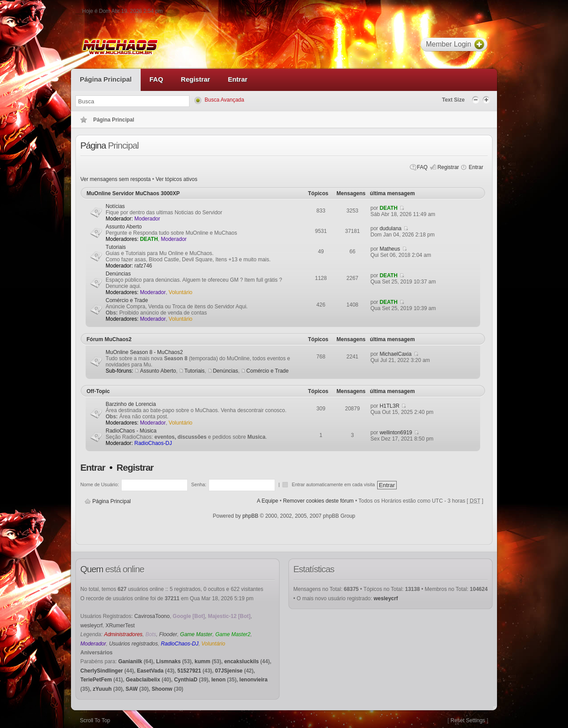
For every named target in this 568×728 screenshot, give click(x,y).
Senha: (199, 484)
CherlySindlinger (102, 671)
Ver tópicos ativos (177, 179)
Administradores (123, 634)
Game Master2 (233, 634)
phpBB (250, 516)
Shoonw (162, 689)
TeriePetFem (96, 680)
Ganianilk (130, 661)
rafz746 (143, 266)
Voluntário (180, 292)
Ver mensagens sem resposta (116, 179)
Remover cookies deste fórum (318, 501)
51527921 (189, 671)
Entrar (476, 167)
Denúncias (118, 274)
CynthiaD (186, 680)
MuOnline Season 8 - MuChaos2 (144, 352)
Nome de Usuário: (100, 484)
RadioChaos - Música (131, 431)
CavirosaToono (152, 616)
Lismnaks (168, 661)
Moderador (147, 219)
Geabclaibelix (143, 680)
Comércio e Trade (127, 300)
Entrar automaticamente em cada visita (334, 484)
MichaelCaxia (395, 354)
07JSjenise (229, 671)
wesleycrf (91, 626)
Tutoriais (116, 247)
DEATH (388, 208)
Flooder (168, 634)
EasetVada (150, 671)
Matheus (390, 249)
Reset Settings (468, 720)
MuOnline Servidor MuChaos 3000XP (133, 193)
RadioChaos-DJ (153, 443)
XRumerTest (120, 626)
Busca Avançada (224, 100)
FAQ (422, 167)
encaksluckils (241, 661)
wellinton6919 (396, 433)
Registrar (448, 167)
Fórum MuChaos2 (109, 339)
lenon (218, 680)
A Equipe (268, 501)
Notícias (115, 206)
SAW (132, 689)
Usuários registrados (134, 644)
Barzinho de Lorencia (131, 404)
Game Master (196, 634)
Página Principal (112, 501)
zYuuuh (102, 689)
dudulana (390, 228)
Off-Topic (98, 391)
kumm (202, 661)
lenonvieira (254, 680)
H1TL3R (389, 406)
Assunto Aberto (124, 227)
